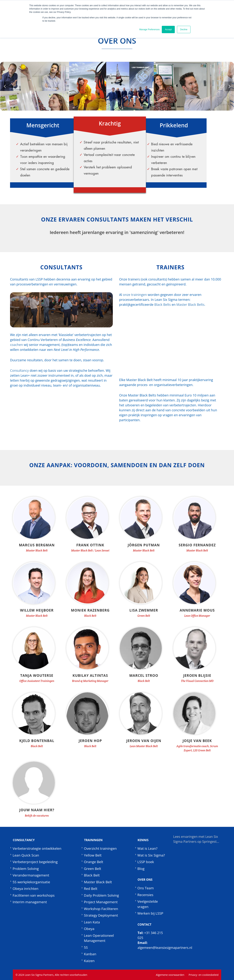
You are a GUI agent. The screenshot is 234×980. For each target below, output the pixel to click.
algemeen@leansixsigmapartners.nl (165, 948)
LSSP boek (146, 862)
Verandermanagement (31, 875)
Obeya (89, 929)
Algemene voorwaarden (170, 975)
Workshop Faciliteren (101, 909)
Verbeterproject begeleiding (35, 862)
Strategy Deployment (101, 915)
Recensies (145, 895)
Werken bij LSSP (150, 913)
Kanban (90, 954)
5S (86, 947)
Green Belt (93, 869)
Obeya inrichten (26, 889)
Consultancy (19, 370)
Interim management (30, 902)
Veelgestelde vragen (148, 904)
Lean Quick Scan (26, 855)
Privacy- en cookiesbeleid (204, 975)
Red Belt (91, 889)
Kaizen (89, 961)
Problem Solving (26, 869)
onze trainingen (135, 295)
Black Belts (163, 304)
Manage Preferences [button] (149, 29)
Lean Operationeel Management (99, 938)
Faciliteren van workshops (34, 895)
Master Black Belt (98, 882)
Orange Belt (94, 862)
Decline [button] (184, 29)
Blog (141, 869)
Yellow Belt (93, 855)
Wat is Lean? (148, 848)
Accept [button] (168, 29)
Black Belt (92, 875)
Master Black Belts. (191, 304)
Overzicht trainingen (100, 848)
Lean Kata (92, 922)
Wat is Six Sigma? (151, 855)
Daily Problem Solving (101, 895)
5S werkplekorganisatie (31, 882)
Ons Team (146, 888)
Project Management (101, 902)
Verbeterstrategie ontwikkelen (37, 848)
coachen (16, 345)
